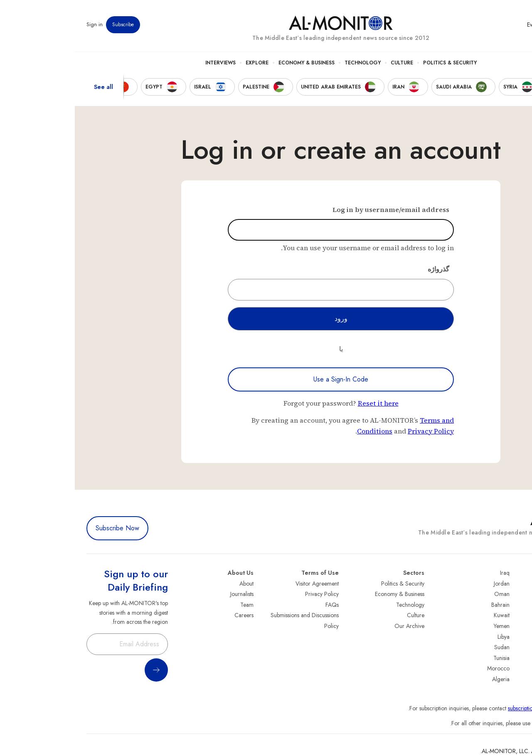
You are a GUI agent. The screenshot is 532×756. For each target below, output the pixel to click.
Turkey (512, 584)
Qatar (513, 658)
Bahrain (426, 605)
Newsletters (487, 25)
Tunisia (427, 658)
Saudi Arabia (505, 594)
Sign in (20, 25)
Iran (516, 605)
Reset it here (303, 403)
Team (172, 605)
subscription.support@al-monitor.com (477, 708)
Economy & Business (232, 63)
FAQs (257, 605)
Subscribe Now (43, 528)
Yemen (427, 626)
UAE (515, 615)
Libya (429, 637)
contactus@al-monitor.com (489, 723)
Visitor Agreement (242, 584)
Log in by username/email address (316, 209)
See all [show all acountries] (29, 87)
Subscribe (48, 25)
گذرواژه (364, 269)
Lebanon (510, 668)
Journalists (167, 594)
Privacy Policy (356, 431)
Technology (288, 63)
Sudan (427, 647)
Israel (514, 626)
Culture (327, 63)
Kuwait (427, 615)
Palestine (510, 637)
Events (459, 25)
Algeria (426, 679)
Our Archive (335, 626)
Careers (169, 615)
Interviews (146, 63)
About (172, 584)
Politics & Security (375, 63)
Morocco (424, 668)
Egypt (514, 647)
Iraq (430, 573)
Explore (182, 63)
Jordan (427, 584)
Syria (514, 679)
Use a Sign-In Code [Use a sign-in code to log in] (266, 379)
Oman (427, 594)
